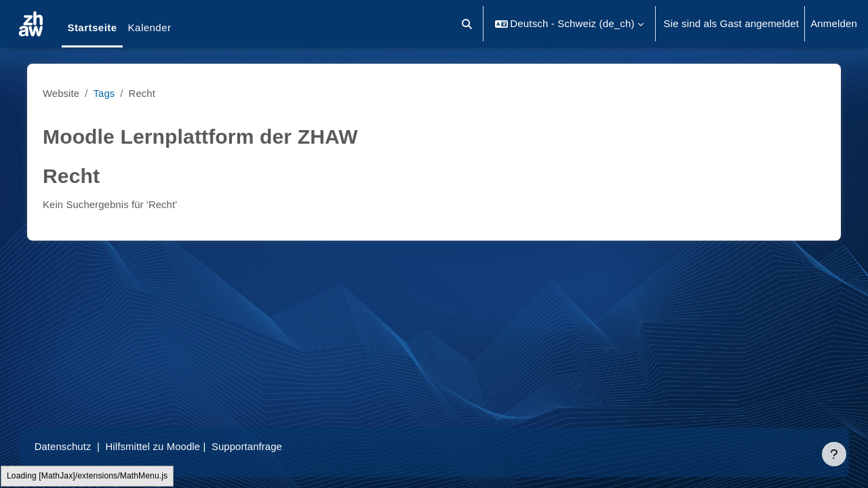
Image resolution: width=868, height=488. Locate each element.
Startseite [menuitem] (92, 27)
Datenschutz (77, 446)
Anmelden (834, 23)
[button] (468, 24)
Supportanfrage (264, 446)
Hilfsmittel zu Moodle (169, 446)
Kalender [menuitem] (150, 27)
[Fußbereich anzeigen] (834, 454)
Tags (110, 93)
